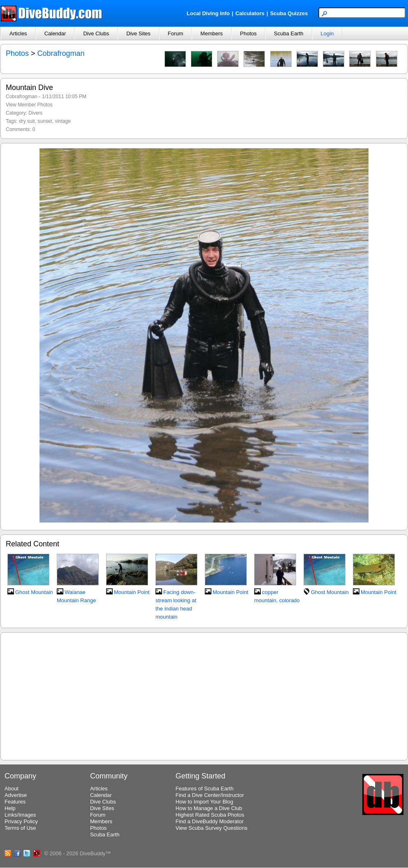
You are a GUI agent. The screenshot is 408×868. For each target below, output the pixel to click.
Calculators (250, 13)
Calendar (55, 33)
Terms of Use (20, 828)
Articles (18, 33)
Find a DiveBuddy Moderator (210, 821)
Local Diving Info (208, 13)
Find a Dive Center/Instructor (210, 795)
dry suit (27, 121)
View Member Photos (29, 105)
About (12, 789)
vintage (63, 121)
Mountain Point (132, 592)
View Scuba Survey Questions (212, 828)
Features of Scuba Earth (205, 789)
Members (211, 33)
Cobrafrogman (61, 53)
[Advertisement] (204, 695)
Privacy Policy (21, 821)
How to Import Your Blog (204, 802)
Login (327, 33)
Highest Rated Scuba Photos (210, 815)
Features (15, 802)
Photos (248, 33)
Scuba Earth (289, 33)
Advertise (16, 795)
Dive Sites (138, 33)
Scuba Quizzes (289, 13)
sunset (45, 121)
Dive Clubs (96, 33)
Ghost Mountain (34, 592)
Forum (176, 33)
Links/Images (20, 815)
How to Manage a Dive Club (209, 808)
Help (10, 808)
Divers (35, 113)
